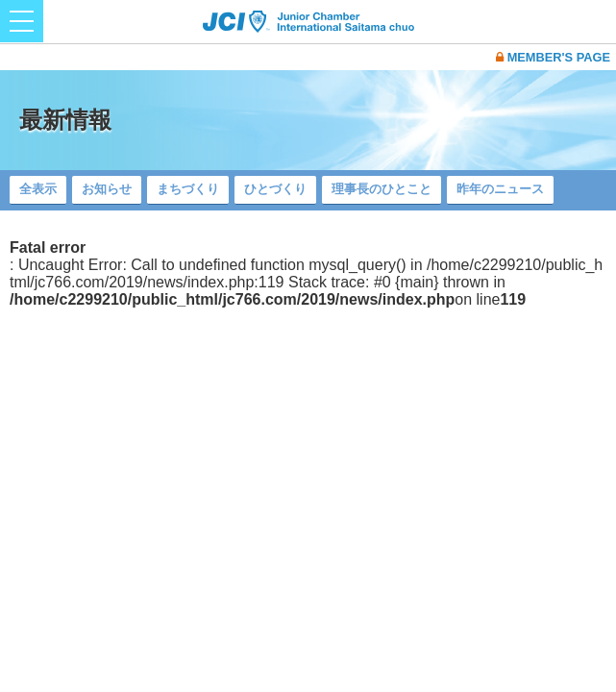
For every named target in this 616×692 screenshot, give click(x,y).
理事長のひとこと (382, 189)
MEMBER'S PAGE (553, 57)
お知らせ (107, 189)
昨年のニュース (500, 189)
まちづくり (188, 189)
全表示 (38, 189)
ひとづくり (275, 189)
